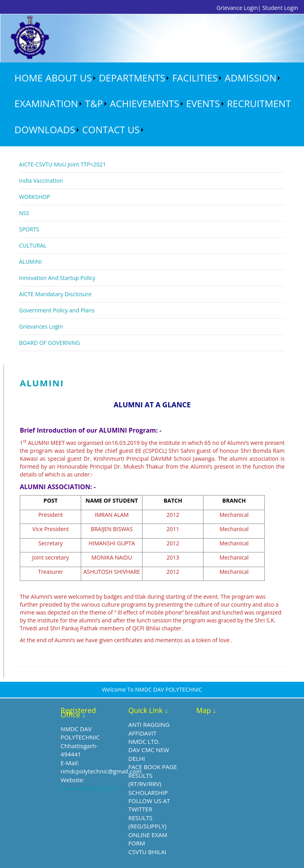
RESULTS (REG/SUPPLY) (147, 822)
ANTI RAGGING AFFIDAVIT (149, 729)
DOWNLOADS (45, 130)
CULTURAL (33, 245)
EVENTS (203, 103)
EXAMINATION (47, 103)
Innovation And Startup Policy (57, 278)
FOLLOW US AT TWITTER (149, 805)
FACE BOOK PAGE (153, 767)
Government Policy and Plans (57, 310)
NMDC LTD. (144, 741)
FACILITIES (195, 78)
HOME (29, 78)
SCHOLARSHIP (148, 792)
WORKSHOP (34, 197)
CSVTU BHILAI (147, 852)
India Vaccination (41, 181)
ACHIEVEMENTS (145, 103)
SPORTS (29, 229)
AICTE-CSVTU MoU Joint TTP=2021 (63, 164)
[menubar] (158, 104)
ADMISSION (251, 78)
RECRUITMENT (259, 103)
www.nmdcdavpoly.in (90, 788)
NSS (24, 213)
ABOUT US (69, 78)
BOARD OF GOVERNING (49, 343)
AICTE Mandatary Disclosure (55, 294)
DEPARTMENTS (132, 78)
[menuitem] (28, 78)
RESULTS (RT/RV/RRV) (145, 780)
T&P (94, 103)
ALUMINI (30, 262)
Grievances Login (41, 326)
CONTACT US (111, 130)
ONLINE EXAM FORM (148, 839)
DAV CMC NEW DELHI (149, 754)
